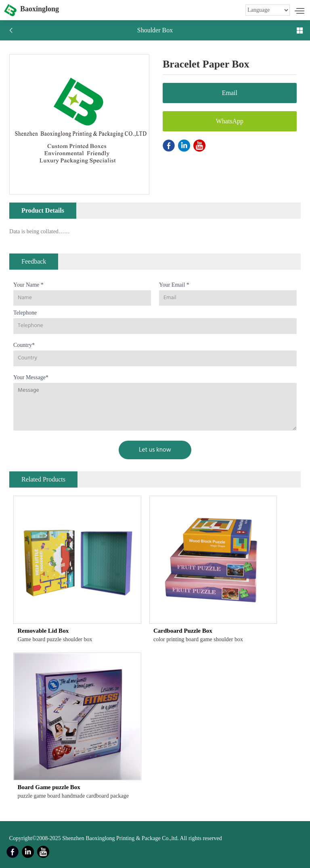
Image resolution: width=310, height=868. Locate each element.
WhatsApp (230, 121)
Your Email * (174, 285)
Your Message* (31, 377)
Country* (24, 345)
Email (230, 93)
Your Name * (28, 285)
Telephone (25, 313)
